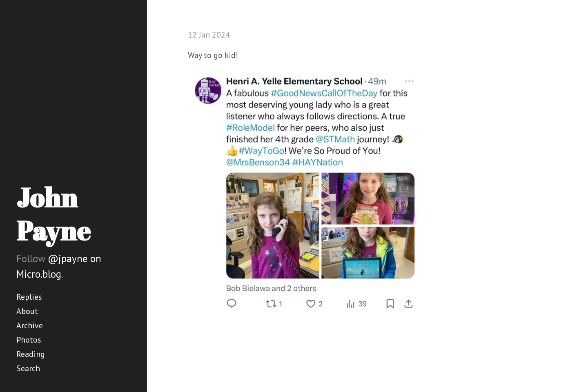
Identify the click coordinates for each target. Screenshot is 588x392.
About (27, 311)
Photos (29, 340)
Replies (29, 297)
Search (28, 368)
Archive (30, 325)
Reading (31, 354)
